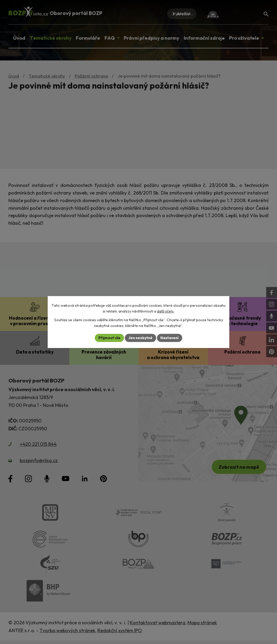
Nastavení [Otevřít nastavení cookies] (170, 338)
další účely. (166, 311)
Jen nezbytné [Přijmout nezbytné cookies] (140, 338)
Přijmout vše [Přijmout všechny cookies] (109, 338)
